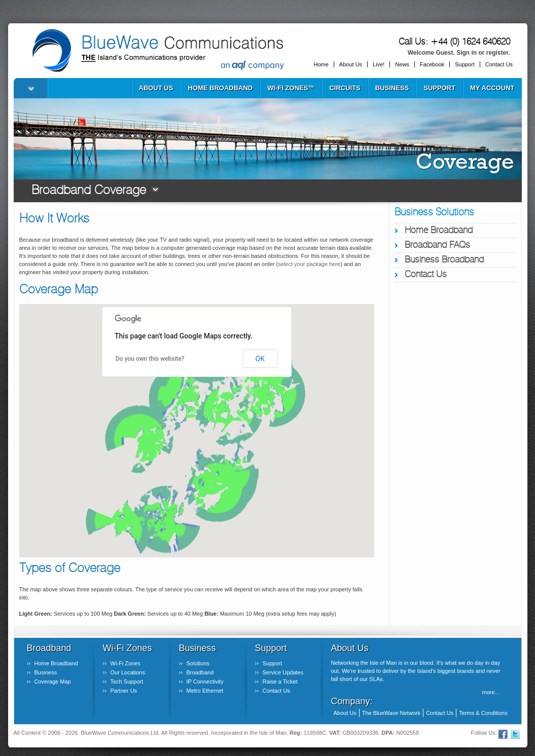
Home (321, 64)
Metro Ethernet (205, 691)
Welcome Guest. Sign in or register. (459, 53)
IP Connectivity (205, 682)
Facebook (432, 64)
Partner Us (124, 691)
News (402, 64)
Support (465, 64)
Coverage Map (53, 682)
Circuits (345, 88)
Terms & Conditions (483, 713)
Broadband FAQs (437, 245)
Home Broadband (220, 88)
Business (392, 88)
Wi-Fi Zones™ (291, 88)
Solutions (198, 663)
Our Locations (128, 672)
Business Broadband (444, 260)
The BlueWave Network (391, 713)
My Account (492, 88)
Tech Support (127, 682)
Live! (379, 64)
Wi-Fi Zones (126, 663)
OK (260, 359)
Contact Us (499, 64)
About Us (351, 64)
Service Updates (283, 672)
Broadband (200, 672)
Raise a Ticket (280, 682)
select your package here (309, 264)
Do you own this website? (150, 359)
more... (491, 692)
